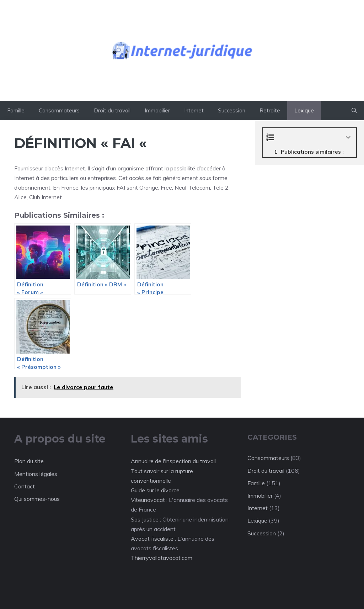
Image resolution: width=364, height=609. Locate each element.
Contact (25, 486)
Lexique (304, 110)
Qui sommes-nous (37, 499)
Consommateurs (59, 110)
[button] (354, 111)
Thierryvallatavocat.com (162, 558)
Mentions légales (36, 474)
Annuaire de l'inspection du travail (173, 461)
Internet (194, 110)
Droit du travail (112, 110)
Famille (16, 110)
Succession (232, 110)
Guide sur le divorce (155, 490)
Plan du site (29, 461)
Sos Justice (145, 519)
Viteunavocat (148, 500)
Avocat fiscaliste (152, 539)
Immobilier (157, 110)
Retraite (270, 110)
